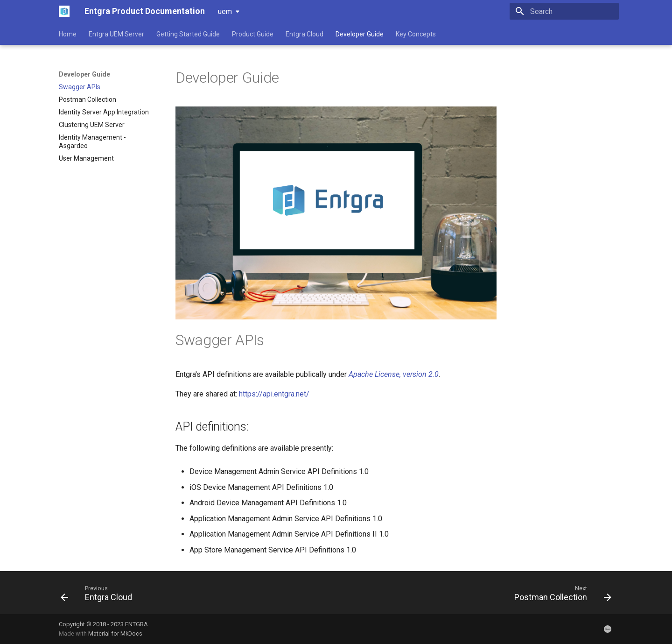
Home (68, 34)
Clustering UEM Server (92, 125)
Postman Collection (87, 99)
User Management (86, 158)
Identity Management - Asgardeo (92, 142)
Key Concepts (416, 34)
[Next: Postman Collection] (560, 595)
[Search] (564, 11)
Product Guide (253, 34)
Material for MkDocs (115, 633)
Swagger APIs (80, 87)
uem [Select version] (225, 11)
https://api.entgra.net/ (274, 394)
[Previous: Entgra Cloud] (99, 595)
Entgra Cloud (304, 34)
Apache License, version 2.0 (394, 374)
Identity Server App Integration (104, 112)
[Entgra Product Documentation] (64, 11)
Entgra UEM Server (116, 34)
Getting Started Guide (188, 34)
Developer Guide (360, 34)
